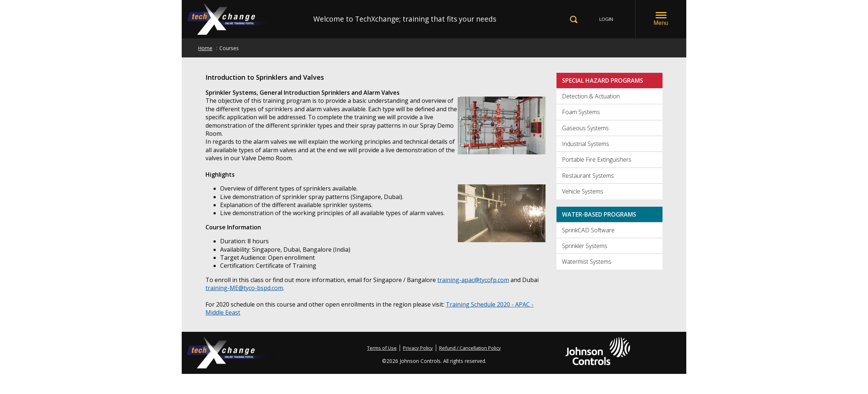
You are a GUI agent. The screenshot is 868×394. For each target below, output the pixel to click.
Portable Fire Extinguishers (597, 160)
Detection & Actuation (591, 96)
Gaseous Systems (585, 128)
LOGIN (606, 19)
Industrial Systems (586, 144)
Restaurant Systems (588, 176)
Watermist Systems (587, 262)
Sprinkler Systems (585, 246)
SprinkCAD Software (588, 230)
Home (205, 48)
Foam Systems (581, 112)
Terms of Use (382, 348)
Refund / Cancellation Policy (470, 348)
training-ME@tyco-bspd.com (244, 288)
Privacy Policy (418, 348)
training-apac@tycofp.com (473, 280)
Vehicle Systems (583, 191)
